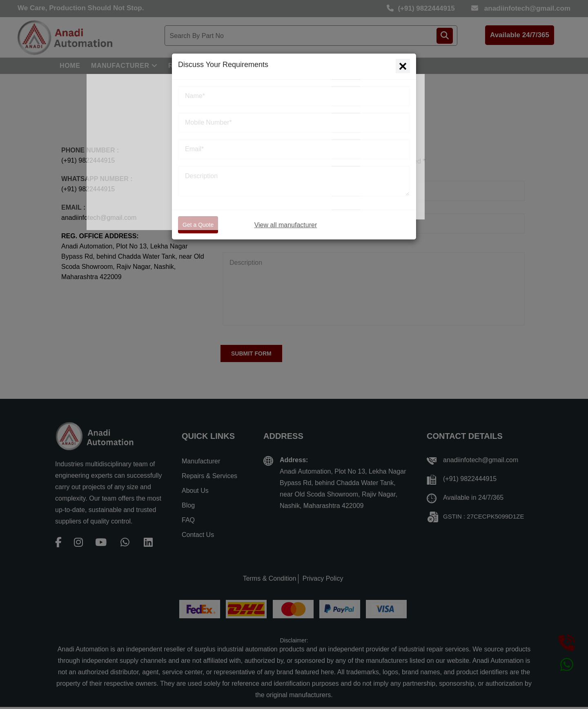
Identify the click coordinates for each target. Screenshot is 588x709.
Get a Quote (198, 225)
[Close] (403, 66)
